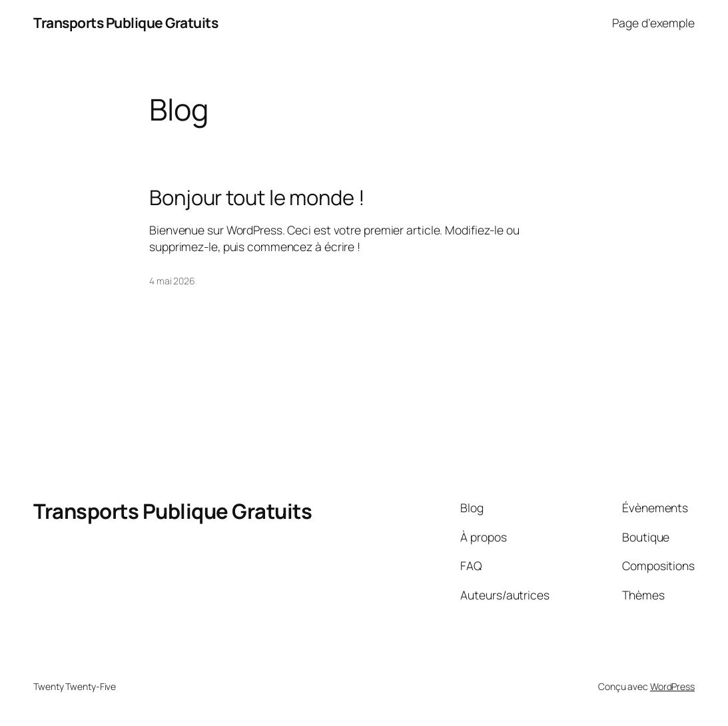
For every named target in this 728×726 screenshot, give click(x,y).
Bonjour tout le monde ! (257, 197)
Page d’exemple (653, 23)
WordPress (672, 686)
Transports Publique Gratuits (126, 23)
